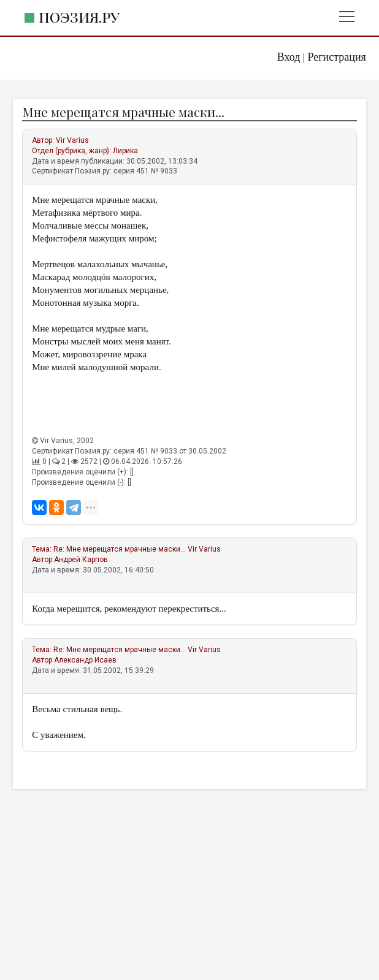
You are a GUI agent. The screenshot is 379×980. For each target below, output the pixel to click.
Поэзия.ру (79, 17)
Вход (289, 57)
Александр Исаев (85, 660)
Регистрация (336, 57)
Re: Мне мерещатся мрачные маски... (120, 549)
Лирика (125, 151)
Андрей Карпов (81, 560)
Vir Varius (72, 140)
